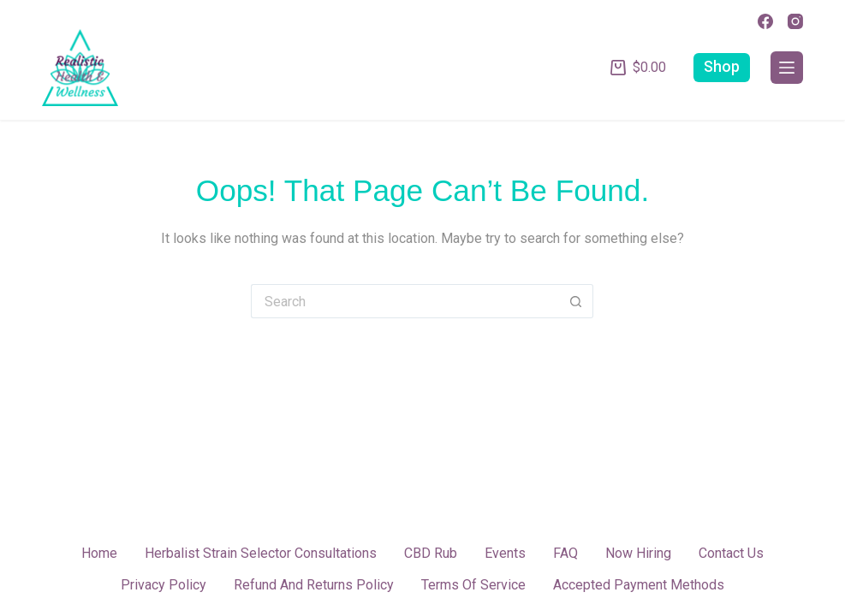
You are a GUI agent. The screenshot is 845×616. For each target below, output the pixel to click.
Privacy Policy (164, 585)
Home (99, 553)
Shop (722, 67)
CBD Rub (431, 553)
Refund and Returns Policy (314, 585)
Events (505, 553)
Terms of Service (473, 585)
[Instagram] (795, 21)
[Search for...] (405, 301)
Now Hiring (638, 553)
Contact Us (731, 553)
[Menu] (787, 68)
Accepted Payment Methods (639, 585)
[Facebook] (765, 21)
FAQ (565, 553)
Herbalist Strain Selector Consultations (261, 553)
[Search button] (576, 301)
